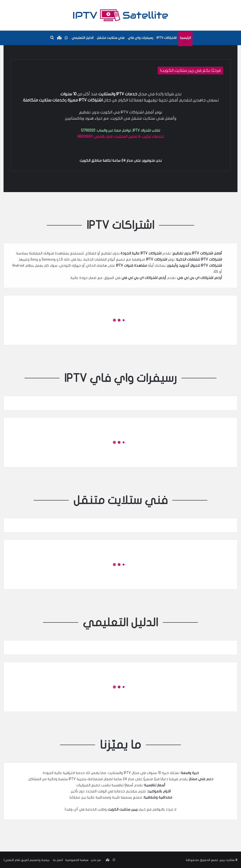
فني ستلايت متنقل (111, 38)
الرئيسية (185, 38)
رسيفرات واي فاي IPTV (121, 378)
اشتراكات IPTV (167, 38)
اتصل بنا (58, 860)
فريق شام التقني (16, 860)
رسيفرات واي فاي (141, 38)
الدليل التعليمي (82, 38)
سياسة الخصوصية (77, 860)
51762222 (88, 130)
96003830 (85, 137)
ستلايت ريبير (227, 860)
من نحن (96, 860)
